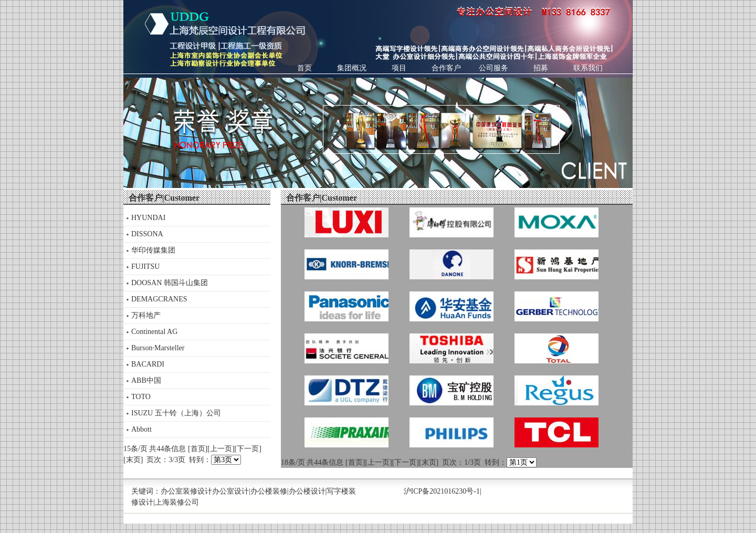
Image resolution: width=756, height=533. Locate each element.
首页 (304, 68)
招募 (541, 68)
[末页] (133, 460)
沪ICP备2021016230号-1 (442, 491)
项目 (399, 68)
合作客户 (446, 68)
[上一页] (221, 449)
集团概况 (352, 68)
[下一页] (248, 449)
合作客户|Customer (164, 198)
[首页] (198, 449)
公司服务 (493, 68)
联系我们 (588, 68)
